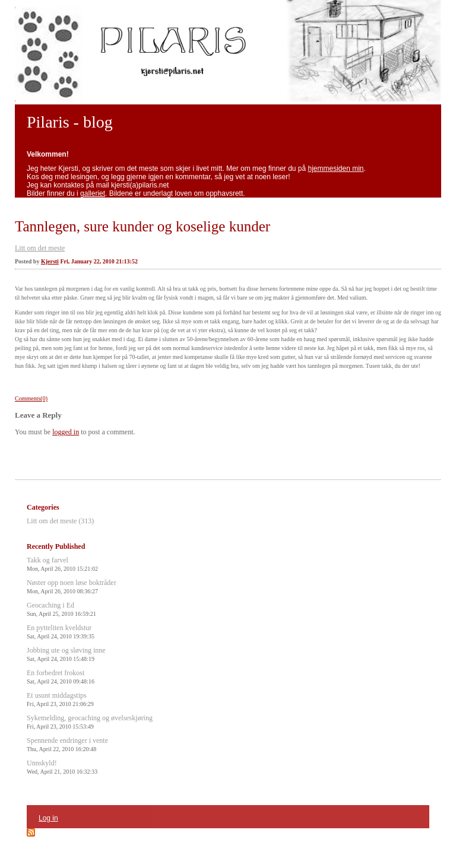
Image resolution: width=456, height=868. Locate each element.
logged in (66, 432)
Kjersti (50, 261)
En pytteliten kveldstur (61, 632)
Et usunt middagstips (60, 699)
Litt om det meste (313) (60, 521)
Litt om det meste (40, 248)
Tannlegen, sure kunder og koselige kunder (142, 226)
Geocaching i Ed (61, 609)
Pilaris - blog (70, 122)
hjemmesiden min (336, 168)
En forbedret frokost (61, 677)
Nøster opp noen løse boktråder (72, 586)
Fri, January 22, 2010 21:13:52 (99, 261)
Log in (48, 818)
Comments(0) (31, 398)
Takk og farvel (62, 564)
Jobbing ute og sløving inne (66, 654)
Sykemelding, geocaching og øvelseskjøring (90, 722)
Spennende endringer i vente (67, 744)
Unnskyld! (62, 767)
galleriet (93, 193)
